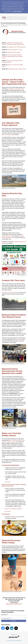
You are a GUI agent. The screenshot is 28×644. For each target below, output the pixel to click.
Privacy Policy (9, 640)
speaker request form (7, 236)
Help (20, 640)
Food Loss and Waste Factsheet (13, 509)
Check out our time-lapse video (10, 292)
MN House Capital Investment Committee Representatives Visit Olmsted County (12, 56)
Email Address (4, 615)
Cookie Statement (17, 11)
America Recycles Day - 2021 (15, 50)
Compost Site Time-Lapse (14, 52)
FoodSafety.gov (6, 514)
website (19, 339)
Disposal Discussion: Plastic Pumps (17, 69)
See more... (8, 482)
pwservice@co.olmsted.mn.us (14, 604)
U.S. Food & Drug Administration (11, 465)
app (14, 517)
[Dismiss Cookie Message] (26, 1)
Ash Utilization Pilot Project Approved (16, 47)
